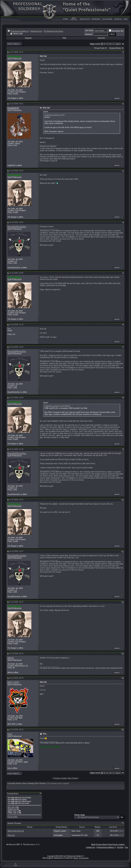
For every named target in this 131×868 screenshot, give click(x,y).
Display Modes (115, 48)
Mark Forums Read (99, 844)
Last (118, 44)
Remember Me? (117, 31)
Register (28, 38)
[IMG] (10, 811)
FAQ (64, 38)
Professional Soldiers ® (20, 31)
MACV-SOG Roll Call (16, 831)
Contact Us (90, 847)
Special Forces (36, 31)
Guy (10, 734)
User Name (89, 31)
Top (126, 847)
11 (110, 44)
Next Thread (72, 778)
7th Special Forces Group (53, 31)
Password (89, 34)
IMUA (11, 658)
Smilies (10, 809)
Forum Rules (13, 817)
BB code (11, 807)
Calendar (101, 38)
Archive (120, 847)
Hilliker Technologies (81, 858)
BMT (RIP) (13, 682)
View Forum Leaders (116, 844)
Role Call (11, 835)
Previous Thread (60, 778)
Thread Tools (99, 48)
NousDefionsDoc (17, 227)
